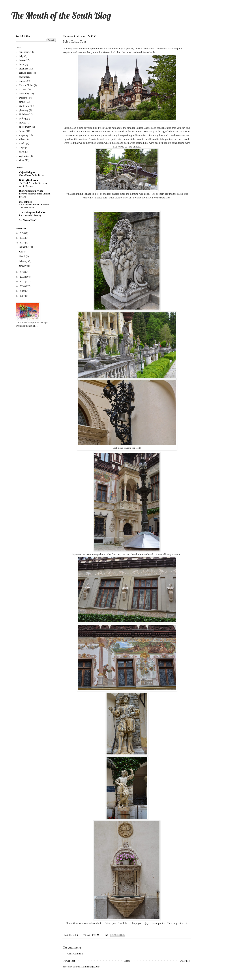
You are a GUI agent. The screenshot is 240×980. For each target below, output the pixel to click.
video (22, 160)
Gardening (24, 106)
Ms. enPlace (25, 202)
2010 (22, 286)
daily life (23, 94)
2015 (22, 238)
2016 (22, 233)
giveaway (24, 110)
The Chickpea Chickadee (32, 212)
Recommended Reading (30, 215)
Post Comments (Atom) (88, 967)
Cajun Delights (27, 172)
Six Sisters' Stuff (28, 220)
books (22, 60)
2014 (22, 243)
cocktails (23, 77)
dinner (22, 102)
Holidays (23, 114)
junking (23, 119)
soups (22, 148)
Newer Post (69, 961)
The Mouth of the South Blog (61, 15)
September (24, 247)
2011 (22, 281)
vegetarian (24, 156)
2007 (22, 296)
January (23, 266)
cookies (23, 81)
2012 (22, 277)
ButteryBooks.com (29, 180)
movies (22, 123)
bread (22, 64)
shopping (23, 135)
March (22, 256)
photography (25, 127)
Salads (22, 131)
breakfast (23, 69)
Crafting (23, 89)
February (24, 261)
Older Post (185, 961)
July (21, 252)
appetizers (24, 52)
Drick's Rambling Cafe (31, 191)
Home (127, 961)
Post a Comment (75, 954)
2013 (22, 272)
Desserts (23, 98)
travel (22, 152)
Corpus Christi (26, 85)
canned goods (26, 73)
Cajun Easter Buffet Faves (31, 175)
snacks (22, 143)
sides (21, 139)
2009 (22, 291)
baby (21, 56)
